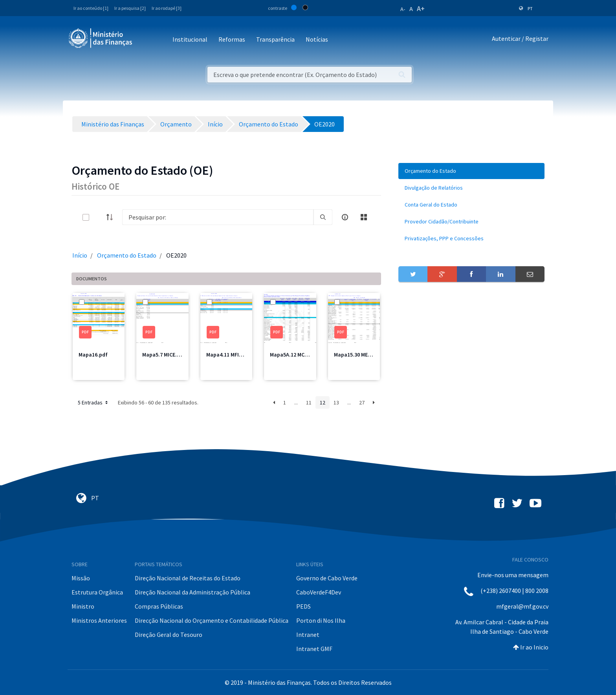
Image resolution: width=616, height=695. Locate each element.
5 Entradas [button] (93, 402)
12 (323, 402)
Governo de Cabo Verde (327, 578)
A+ (421, 8)
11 (309, 402)
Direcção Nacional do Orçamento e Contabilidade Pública (212, 620)
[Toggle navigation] (145, 40)
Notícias (317, 39)
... (296, 402)
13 (336, 402)
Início (80, 255)
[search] (323, 217)
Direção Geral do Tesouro (169, 635)
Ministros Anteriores (99, 620)
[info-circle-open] (345, 217)
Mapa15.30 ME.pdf (356, 355)
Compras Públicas (159, 606)
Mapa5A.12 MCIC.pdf (295, 355)
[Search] (218, 217)
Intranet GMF (314, 649)
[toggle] (99, 217)
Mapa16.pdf (93, 355)
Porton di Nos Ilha (321, 620)
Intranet (308, 635)
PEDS (303, 606)
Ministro (83, 606)
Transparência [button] (275, 39)
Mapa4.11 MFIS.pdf (229, 355)
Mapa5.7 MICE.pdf (164, 355)
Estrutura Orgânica (97, 592)
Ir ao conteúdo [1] (91, 8)
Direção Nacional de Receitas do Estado (188, 578)
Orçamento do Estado (127, 255)
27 (362, 402)
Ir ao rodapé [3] (167, 8)
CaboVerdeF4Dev (319, 592)
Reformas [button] (232, 39)
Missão (81, 578)
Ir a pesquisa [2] (130, 8)
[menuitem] (471, 171)
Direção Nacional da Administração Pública (192, 592)
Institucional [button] (190, 39)
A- (403, 9)
